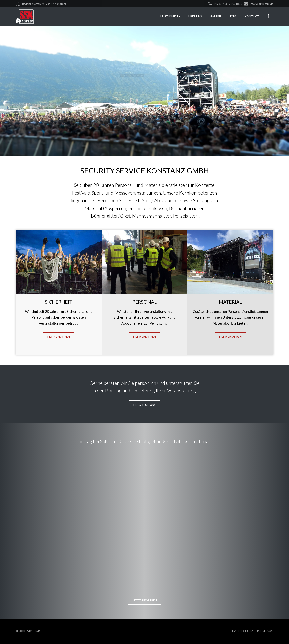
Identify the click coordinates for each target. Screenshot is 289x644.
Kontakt (252, 16)
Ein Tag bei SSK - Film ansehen (118, 101)
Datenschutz (243, 631)
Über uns (195, 16)
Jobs (233, 16)
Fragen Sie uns (144, 405)
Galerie (216, 16)
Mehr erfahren (59, 336)
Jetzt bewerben (74, 101)
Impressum (265, 631)
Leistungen (170, 16)
